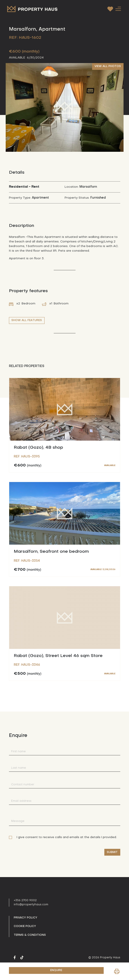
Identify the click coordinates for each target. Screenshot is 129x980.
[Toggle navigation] (118, 9)
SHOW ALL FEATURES (27, 320)
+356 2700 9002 (25, 901)
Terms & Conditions (30, 935)
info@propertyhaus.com (31, 905)
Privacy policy (26, 918)
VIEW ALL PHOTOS (108, 66)
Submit (112, 852)
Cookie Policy (25, 926)
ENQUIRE (56, 970)
